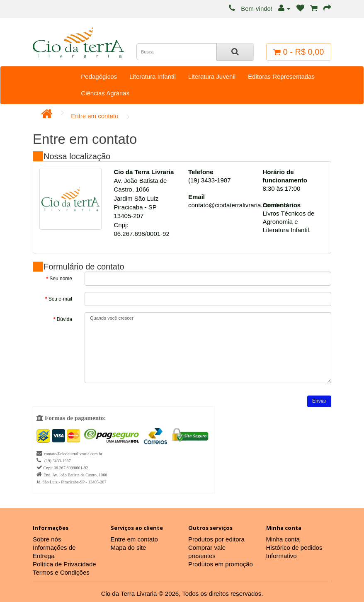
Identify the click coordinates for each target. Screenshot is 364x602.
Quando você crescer (208, 348)
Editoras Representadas (281, 76)
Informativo (281, 556)
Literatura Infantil (153, 76)
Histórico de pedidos (294, 547)
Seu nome (61, 279)
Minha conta (283, 539)
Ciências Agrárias (105, 93)
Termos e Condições (61, 572)
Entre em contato (95, 116)
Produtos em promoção (221, 564)
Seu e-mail (60, 299)
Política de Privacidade (64, 564)
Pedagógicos (99, 76)
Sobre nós (47, 539)
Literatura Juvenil (212, 76)
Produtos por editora (216, 539)
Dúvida (64, 319)
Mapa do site (129, 547)
